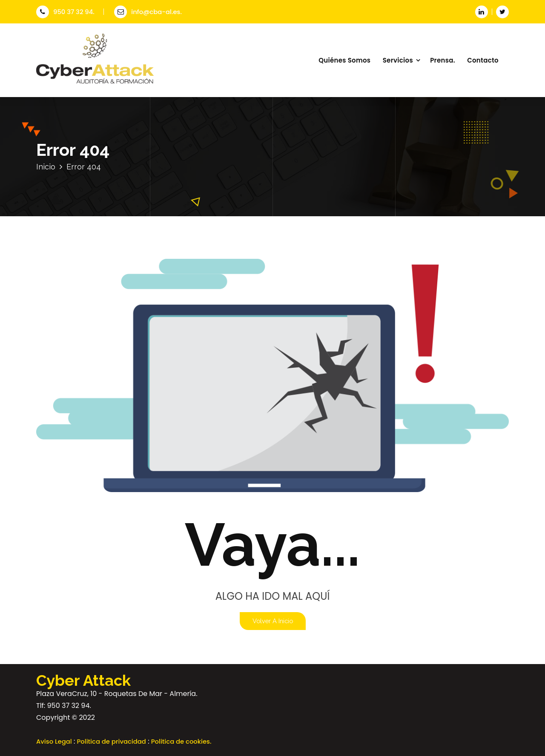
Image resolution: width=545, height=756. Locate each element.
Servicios (398, 60)
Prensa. (443, 60)
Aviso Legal (54, 741)
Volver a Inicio (273, 621)
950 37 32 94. (65, 12)
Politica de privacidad (112, 741)
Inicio (46, 167)
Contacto (483, 60)
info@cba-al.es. (148, 12)
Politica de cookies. (181, 741)
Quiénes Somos (344, 60)
